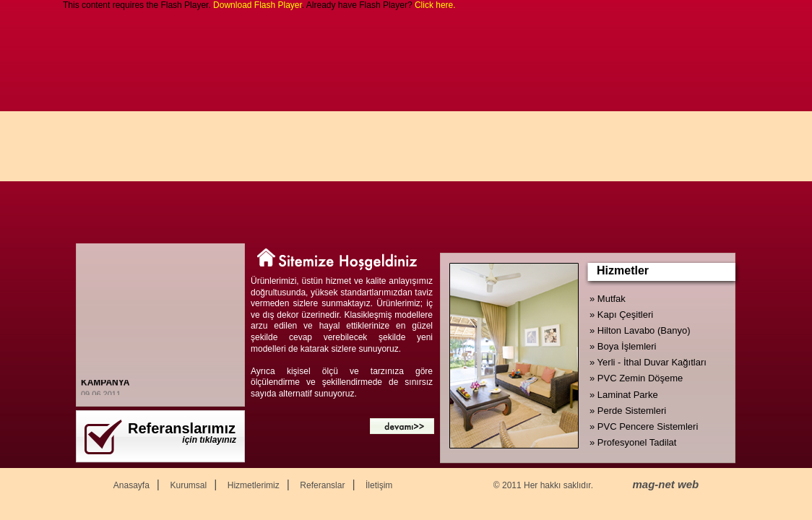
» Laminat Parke (624, 395)
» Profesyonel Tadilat (633, 442)
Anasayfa (131, 485)
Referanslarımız (182, 428)
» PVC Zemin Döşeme (636, 378)
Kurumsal (188, 485)
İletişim (379, 485)
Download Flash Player (258, 5)
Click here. (435, 5)
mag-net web (666, 484)
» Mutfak (608, 299)
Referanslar (322, 485)
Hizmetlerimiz (254, 485)
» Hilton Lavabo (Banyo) (640, 330)
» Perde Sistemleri (628, 411)
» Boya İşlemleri (623, 346)
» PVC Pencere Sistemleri (644, 426)
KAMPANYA (105, 383)
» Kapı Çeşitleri (621, 315)
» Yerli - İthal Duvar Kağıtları (648, 362)
